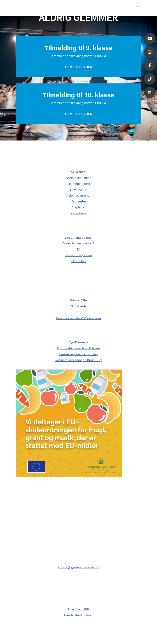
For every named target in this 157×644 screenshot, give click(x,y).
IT (78, 249)
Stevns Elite (78, 300)
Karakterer (78, 213)
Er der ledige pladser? (78, 243)
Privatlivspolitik (78, 609)
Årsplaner (78, 207)
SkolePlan (78, 261)
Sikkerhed (78, 172)
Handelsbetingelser (78, 615)
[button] (150, 38)
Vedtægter (78, 201)
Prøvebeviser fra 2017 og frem (78, 318)
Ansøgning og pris (78, 238)
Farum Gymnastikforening (78, 354)
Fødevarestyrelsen (78, 255)
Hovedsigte (78, 190)
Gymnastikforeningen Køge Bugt (78, 360)
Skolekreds (78, 306)
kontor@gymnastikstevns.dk (78, 567)
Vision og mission (78, 195)
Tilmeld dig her (78, 67)
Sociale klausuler (78, 178)
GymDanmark (78, 342)
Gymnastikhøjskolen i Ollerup (78, 348)
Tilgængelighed (78, 184)
